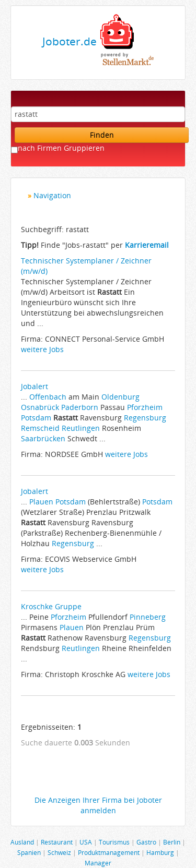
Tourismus (114, 842)
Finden (102, 135)
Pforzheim (145, 407)
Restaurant (57, 842)
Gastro (146, 842)
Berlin (172, 842)
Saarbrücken (43, 438)
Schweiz (59, 852)
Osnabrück (40, 407)
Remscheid (40, 428)
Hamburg (160, 852)
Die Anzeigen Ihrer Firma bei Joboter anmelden (98, 805)
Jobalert (34, 386)
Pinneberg (148, 617)
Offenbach (48, 397)
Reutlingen (81, 428)
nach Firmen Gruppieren (61, 148)
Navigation (52, 195)
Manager (98, 863)
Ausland (22, 842)
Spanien (29, 852)
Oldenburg (120, 397)
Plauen (41, 502)
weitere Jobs (42, 349)
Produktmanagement (109, 852)
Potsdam (36, 418)
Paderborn (80, 407)
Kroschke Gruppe (51, 606)
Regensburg (145, 418)
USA (86, 842)
